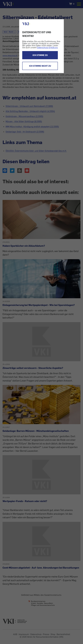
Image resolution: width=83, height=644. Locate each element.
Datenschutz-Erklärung (47, 47)
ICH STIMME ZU (40, 55)
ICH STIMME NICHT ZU (40, 66)
